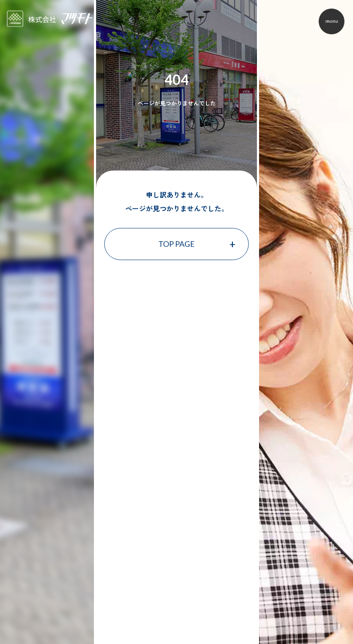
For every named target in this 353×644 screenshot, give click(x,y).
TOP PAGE (176, 244)
